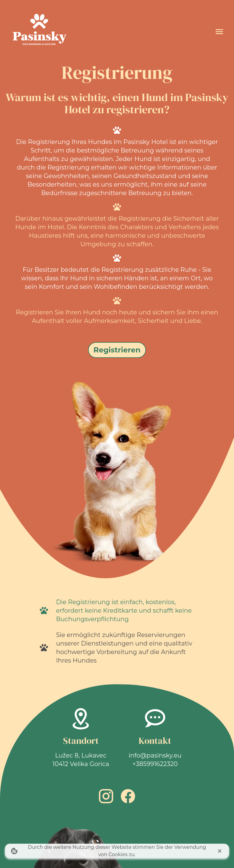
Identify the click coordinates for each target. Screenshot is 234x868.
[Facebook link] (128, 796)
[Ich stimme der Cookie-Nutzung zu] (220, 851)
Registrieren (117, 350)
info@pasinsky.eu (155, 755)
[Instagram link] (106, 796)
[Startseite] (39, 32)
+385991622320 (155, 764)
